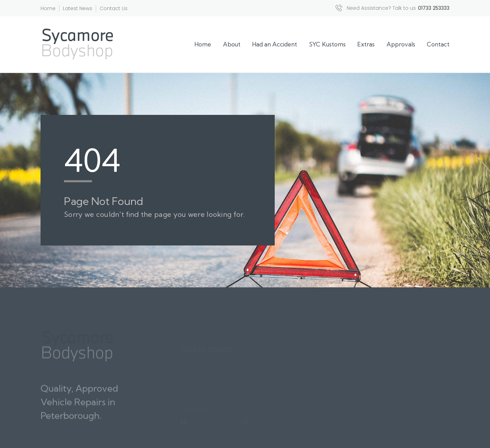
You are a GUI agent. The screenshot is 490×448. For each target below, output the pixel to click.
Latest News (78, 8)
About (232, 44)
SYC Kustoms (327, 44)
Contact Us (114, 8)
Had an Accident (275, 44)
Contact (438, 44)
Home (48, 8)
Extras (366, 44)
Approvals (401, 44)
